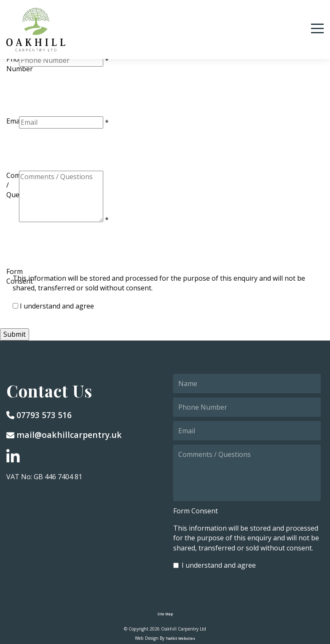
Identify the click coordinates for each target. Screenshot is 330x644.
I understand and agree (57, 306)
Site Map (165, 614)
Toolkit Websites (180, 638)
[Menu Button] (317, 28)
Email (15, 121)
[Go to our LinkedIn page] (13, 457)
